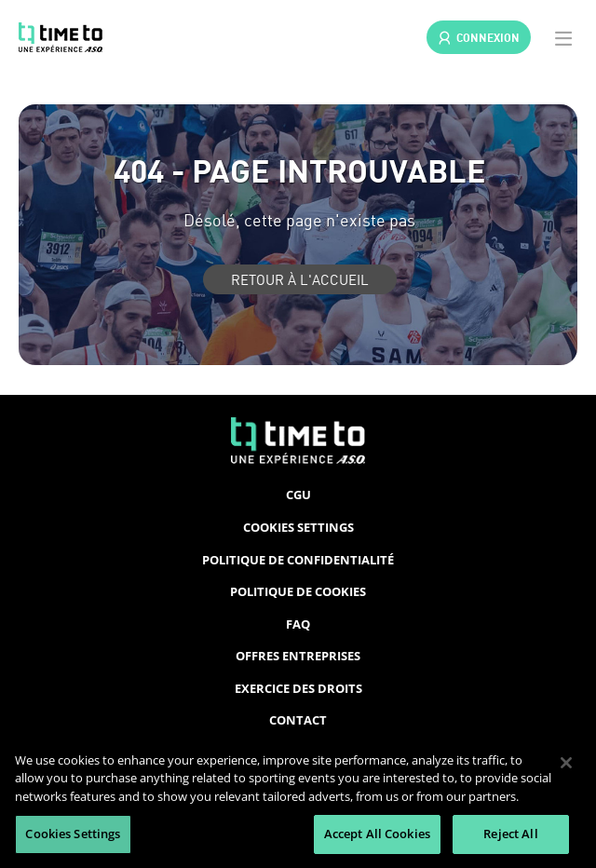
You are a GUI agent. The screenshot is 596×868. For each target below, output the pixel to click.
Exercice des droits (298, 688)
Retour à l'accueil (300, 279)
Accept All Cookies (377, 834)
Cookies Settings (298, 527)
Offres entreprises (298, 656)
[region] (298, 800)
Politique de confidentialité (298, 560)
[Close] (566, 763)
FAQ (298, 624)
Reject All (510, 834)
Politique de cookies (298, 591)
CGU (298, 495)
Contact (298, 720)
